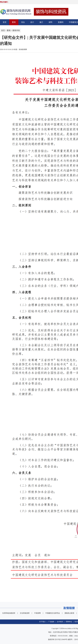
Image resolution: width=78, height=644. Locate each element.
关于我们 (42, 622)
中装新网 (37, 613)
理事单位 (69, 622)
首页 (5, 22)
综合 (23, 22)
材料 (51, 22)
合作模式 (60, 622)
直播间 (61, 22)
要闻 (14, 22)
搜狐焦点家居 (69, 613)
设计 (32, 22)
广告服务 (51, 622)
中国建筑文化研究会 (53, 613)
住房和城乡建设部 (9, 613)
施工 (41, 22)
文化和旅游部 (25, 613)
